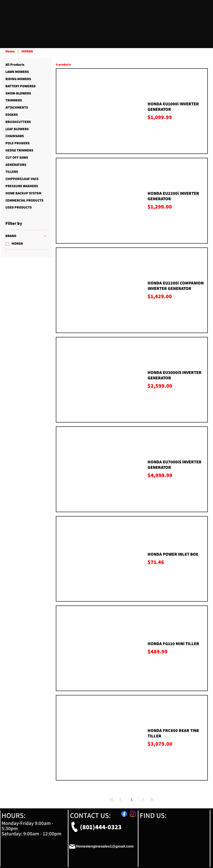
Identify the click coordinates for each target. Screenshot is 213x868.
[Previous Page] (120, 799)
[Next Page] (143, 799)
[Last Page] (152, 799)
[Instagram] (133, 814)
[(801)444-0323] (95, 827)
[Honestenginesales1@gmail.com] (101, 847)
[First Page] (112, 799)
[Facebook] (124, 814)
